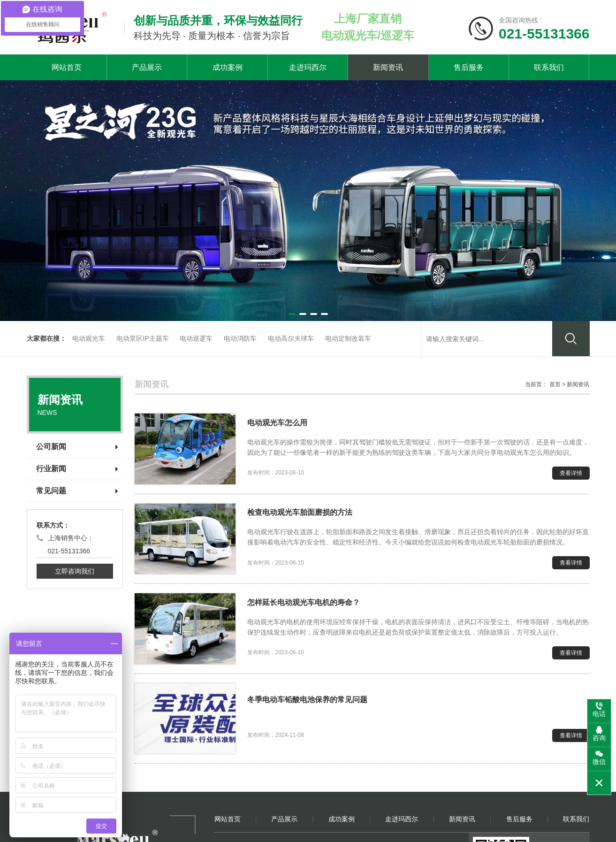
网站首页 (67, 67)
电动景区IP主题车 (142, 338)
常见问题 (77, 491)
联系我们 (549, 67)
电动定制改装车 (348, 338)
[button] (292, 314)
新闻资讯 (388, 67)
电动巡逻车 (196, 338)
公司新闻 (77, 447)
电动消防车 (240, 338)
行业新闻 (77, 469)
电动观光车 (89, 338)
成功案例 (228, 67)
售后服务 (469, 67)
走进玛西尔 (308, 67)
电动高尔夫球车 (291, 338)
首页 (555, 384)
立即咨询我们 (75, 571)
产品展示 (147, 67)
